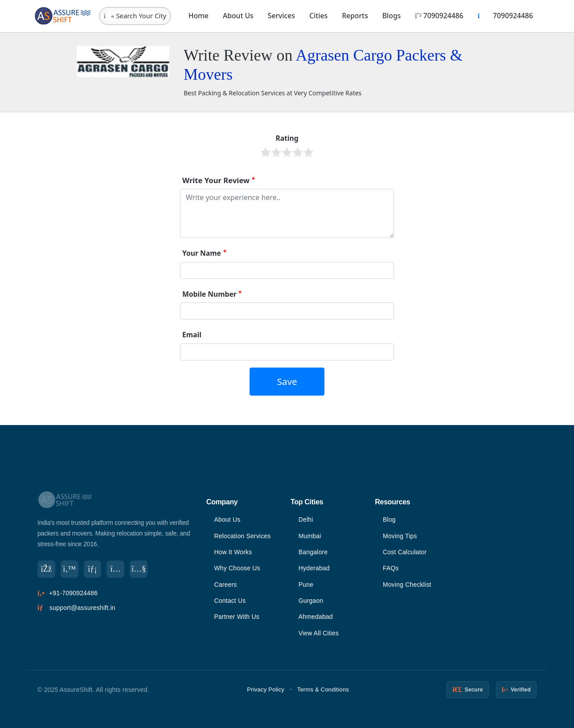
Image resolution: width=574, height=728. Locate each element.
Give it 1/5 (266, 152)
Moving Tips (400, 536)
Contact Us (230, 601)
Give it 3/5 (287, 152)
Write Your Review (216, 180)
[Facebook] (46, 569)
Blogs (392, 16)
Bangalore (313, 552)
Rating (287, 138)
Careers (225, 585)
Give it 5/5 (308, 152)
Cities (318, 16)
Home (199, 16)
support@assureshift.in (82, 608)
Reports (355, 16)
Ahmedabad (316, 617)
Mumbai (310, 536)
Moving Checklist (407, 585)
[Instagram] (116, 569)
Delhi (306, 519)
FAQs (391, 568)
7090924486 (439, 16)
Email (192, 335)
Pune (306, 585)
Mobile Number (209, 294)
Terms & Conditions (323, 689)
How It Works (233, 552)
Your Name (202, 253)
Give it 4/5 (298, 152)
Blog (389, 519)
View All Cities (319, 633)
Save (287, 381)
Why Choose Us (237, 568)
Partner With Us (237, 617)
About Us (238, 16)
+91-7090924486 (73, 593)
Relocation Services (242, 536)
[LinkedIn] (93, 569)
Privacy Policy (266, 689)
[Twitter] (70, 569)
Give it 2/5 (276, 152)
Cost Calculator (405, 552)
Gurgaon (311, 601)
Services (281, 16)
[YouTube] (139, 569)
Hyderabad (314, 568)
